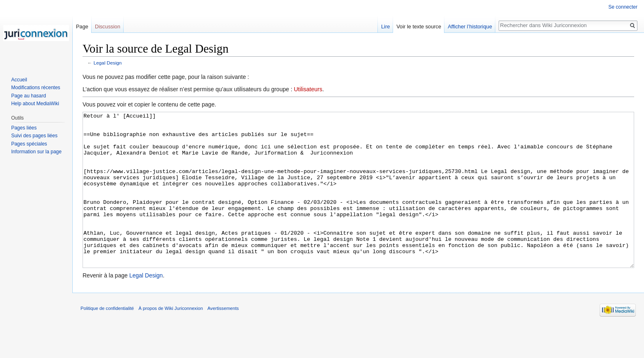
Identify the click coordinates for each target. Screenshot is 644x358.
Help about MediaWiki (35, 104)
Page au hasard (29, 96)
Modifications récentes (36, 88)
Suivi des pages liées (34, 136)
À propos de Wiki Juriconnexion (171, 339)
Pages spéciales (29, 144)
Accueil (19, 80)
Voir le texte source (419, 27)
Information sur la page (36, 152)
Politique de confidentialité (107, 339)
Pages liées (24, 128)
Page (82, 27)
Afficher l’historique (470, 27)
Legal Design (108, 63)
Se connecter (623, 7)
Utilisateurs (308, 89)
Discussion (108, 27)
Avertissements (223, 339)
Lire (385, 27)
